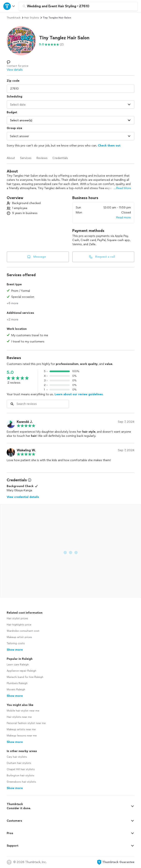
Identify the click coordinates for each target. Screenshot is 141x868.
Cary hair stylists (17, 757)
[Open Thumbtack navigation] (9, 6)
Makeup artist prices (19, 637)
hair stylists (32, 18)
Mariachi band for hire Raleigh (25, 677)
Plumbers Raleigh (17, 683)
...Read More (122, 188)
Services (26, 158)
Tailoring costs (16, 643)
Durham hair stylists (19, 763)
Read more (124, 217)
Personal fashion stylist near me (26, 723)
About (11, 158)
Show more (15, 650)
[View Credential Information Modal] (29, 480)
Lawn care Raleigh (18, 665)
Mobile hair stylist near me (23, 711)
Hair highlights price (19, 625)
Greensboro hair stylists (21, 782)
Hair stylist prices (17, 618)
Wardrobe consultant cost (23, 631)
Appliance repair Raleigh (21, 671)
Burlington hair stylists (20, 776)
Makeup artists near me (21, 729)
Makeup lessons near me (22, 736)
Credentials (60, 158)
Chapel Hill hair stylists (21, 769)
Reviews (42, 158)
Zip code (13, 81)
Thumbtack (14, 18)
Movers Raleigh (16, 689)
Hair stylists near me (19, 717)
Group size (14, 128)
